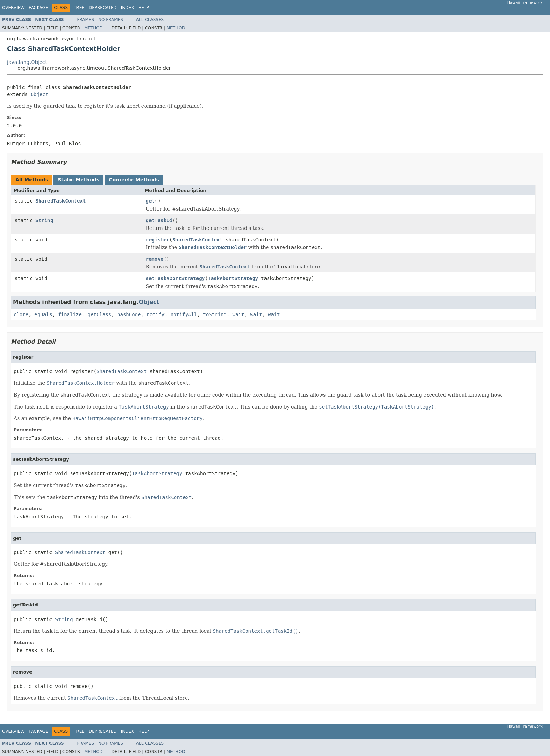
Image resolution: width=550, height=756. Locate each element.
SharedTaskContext (61, 201)
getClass (99, 314)
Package (38, 8)
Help (144, 8)
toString (215, 314)
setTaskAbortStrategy (176, 278)
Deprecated (103, 8)
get (150, 201)
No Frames (111, 20)
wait (239, 314)
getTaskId (159, 220)
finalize (70, 314)
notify (156, 314)
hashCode (129, 314)
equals (43, 314)
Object (39, 94)
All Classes (150, 20)
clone (21, 314)
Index (128, 8)
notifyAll (184, 314)
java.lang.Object (27, 62)
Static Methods (78, 180)
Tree (79, 8)
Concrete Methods (134, 180)
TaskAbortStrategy (233, 278)
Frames (86, 20)
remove (155, 259)
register (158, 240)
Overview (13, 8)
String (44, 220)
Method (93, 28)
